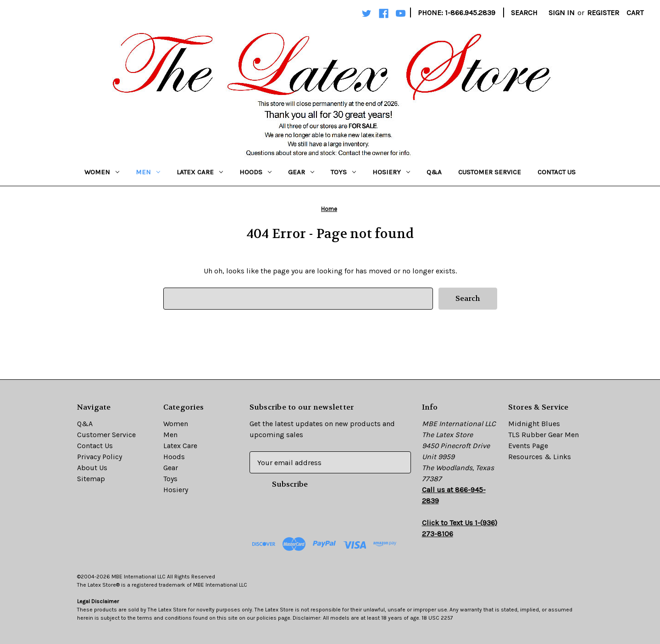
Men (148, 172)
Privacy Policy (100, 457)
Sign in (562, 13)
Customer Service (490, 172)
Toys (343, 172)
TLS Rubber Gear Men (544, 435)
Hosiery (391, 172)
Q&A (434, 172)
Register (603, 13)
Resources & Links (540, 457)
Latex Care (200, 172)
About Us (92, 468)
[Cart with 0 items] (635, 13)
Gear (301, 172)
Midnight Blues (534, 424)
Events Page (528, 446)
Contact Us (557, 172)
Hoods (255, 172)
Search (524, 13)
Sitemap (91, 479)
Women (102, 172)
